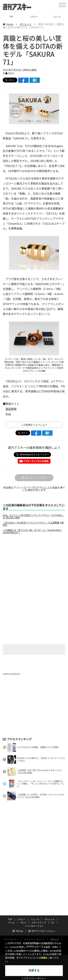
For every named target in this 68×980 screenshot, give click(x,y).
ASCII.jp (18, 931)
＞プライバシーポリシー (34, 979)
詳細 (43, 958)
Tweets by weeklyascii (12, 674)
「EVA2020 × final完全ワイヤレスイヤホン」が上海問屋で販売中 (33, 524)
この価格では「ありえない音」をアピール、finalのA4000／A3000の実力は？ (33, 531)
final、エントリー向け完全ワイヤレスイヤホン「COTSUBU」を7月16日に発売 (33, 516)
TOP (11, 16)
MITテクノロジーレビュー (42, 931)
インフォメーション (34, 926)
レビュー (34, 16)
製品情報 (11, 409)
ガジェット (26, 24)
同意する (34, 971)
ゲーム (12, 922)
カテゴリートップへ (34, 478)
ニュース (35, 919)
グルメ (23, 922)
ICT (53, 922)
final (8, 414)
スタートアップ (39, 922)
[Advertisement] (34, 566)
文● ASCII (8, 73)
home (8, 24)
